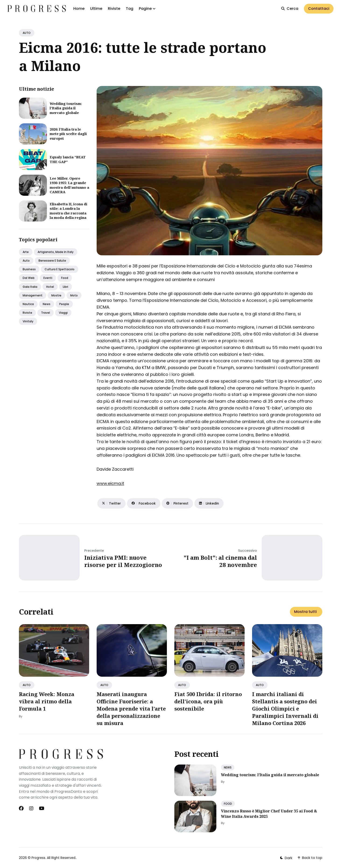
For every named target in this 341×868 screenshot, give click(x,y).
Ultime (96, 9)
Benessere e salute (52, 261)
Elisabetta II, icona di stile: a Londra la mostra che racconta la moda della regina (69, 211)
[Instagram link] (31, 808)
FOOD (228, 804)
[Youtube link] (42, 808)
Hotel (50, 287)
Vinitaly (28, 321)
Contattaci (319, 9)
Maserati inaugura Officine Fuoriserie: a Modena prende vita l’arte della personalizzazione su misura (131, 708)
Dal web (29, 278)
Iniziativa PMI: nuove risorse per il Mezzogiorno (123, 561)
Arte (26, 252)
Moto (74, 295)
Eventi (48, 278)
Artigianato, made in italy (56, 252)
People (64, 304)
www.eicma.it (110, 483)
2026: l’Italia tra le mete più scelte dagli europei (68, 134)
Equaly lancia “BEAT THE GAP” (68, 159)
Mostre (56, 295)
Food (65, 278)
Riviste (114, 9)
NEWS (228, 767)
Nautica (28, 304)
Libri (65, 287)
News (47, 304)
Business (29, 269)
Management (33, 295)
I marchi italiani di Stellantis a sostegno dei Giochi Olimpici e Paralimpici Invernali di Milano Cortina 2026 (285, 708)
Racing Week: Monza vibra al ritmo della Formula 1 (47, 701)
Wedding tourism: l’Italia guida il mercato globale (66, 108)
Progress (38, 858)
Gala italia (30, 287)
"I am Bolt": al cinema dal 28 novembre (220, 561)
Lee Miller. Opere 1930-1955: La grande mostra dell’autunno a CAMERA (69, 185)
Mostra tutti (305, 612)
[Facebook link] (22, 808)
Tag (130, 9)
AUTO (27, 33)
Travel (46, 313)
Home (79, 9)
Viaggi (63, 313)
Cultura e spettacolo (60, 269)
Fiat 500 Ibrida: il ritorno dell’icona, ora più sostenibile (208, 701)
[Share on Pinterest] (177, 503)
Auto (26, 261)
